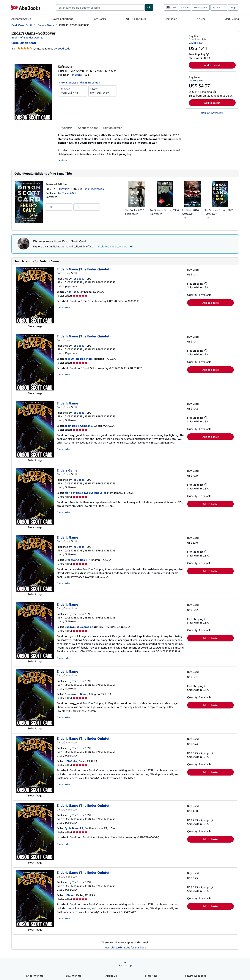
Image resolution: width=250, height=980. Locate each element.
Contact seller (63, 307)
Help (233, 7)
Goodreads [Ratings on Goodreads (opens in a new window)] (64, 48)
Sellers (201, 19)
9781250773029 (94, 189)
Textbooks (171, 19)
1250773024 (65, 189)
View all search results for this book (125, 947)
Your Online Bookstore (79, 359)
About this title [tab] (88, 128)
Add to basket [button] (212, 65)
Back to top (125, 965)
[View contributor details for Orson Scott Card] (24, 43)
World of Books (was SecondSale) (85, 493)
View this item (196, 43)
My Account (201, 7)
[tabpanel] (120, 148)
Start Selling (232, 19)
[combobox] (100, 7)
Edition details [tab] (113, 128)
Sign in (185, 7)
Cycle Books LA (74, 828)
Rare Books (99, 19)
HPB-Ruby (71, 761)
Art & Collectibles (136, 19)
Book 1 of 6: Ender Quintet (27, 37)
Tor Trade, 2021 (67, 193)
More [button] (64, 160)
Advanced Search (21, 19)
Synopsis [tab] (67, 128)
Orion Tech (71, 292)
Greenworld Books (76, 560)
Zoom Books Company (78, 426)
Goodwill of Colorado (78, 627)
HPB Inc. (70, 895)
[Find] (149, 7)
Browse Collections (62, 19)
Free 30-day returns (212, 113)
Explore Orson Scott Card (116, 246)
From (73, 91)
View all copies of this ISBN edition (79, 82)
